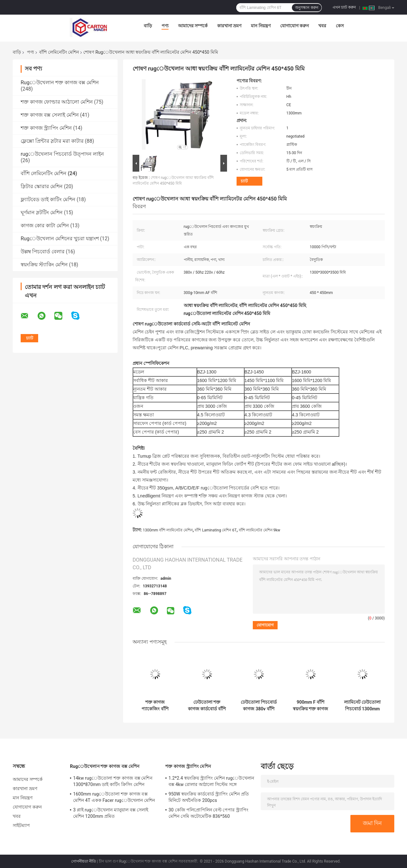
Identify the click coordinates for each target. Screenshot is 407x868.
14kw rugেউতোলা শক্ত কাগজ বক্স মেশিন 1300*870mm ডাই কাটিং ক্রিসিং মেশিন (113, 781)
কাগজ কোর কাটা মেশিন (45, 226)
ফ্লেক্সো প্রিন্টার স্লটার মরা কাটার (52, 141)
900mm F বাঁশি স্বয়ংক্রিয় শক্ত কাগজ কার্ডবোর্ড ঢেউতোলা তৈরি (310, 706)
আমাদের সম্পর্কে (193, 26)
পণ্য (165, 26)
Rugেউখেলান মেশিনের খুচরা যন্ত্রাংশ (60, 239)
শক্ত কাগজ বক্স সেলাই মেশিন (50, 115)
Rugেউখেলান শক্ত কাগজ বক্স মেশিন (60, 82)
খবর (322, 26)
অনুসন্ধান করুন (307, 8)
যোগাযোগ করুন (294, 26)
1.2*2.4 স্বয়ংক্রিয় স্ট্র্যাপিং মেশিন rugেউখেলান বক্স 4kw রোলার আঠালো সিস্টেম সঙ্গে (211, 781)
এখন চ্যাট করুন (344, 7)
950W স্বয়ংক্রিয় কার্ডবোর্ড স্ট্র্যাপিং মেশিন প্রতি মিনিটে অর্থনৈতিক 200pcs (209, 797)
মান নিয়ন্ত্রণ (261, 26)
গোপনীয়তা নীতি (84, 861)
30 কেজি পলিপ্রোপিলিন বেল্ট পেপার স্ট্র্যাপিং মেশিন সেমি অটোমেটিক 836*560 (208, 813)
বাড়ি (148, 26)
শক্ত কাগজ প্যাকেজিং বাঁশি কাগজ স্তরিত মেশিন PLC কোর (155, 706)
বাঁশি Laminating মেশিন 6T (216, 530)
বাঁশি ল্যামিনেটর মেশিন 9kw (260, 530)
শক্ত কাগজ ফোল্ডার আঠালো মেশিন (57, 102)
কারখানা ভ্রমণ (229, 26)
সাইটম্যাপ (21, 825)
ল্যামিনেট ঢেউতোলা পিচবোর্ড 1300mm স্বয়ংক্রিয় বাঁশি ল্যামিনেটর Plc (362, 706)
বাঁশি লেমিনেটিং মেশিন (59, 52)
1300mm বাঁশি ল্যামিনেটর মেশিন (168, 530)
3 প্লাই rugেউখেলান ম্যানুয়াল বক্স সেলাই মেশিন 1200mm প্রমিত (111, 813)
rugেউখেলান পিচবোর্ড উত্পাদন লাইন (62, 154)
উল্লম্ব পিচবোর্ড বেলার (43, 252)
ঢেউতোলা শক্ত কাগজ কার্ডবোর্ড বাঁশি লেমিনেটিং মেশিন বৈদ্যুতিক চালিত (207, 706)
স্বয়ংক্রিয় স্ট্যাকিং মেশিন (44, 265)
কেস (340, 26)
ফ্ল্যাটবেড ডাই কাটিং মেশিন (48, 199)
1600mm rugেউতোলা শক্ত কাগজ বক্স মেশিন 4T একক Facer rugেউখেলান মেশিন (114, 797)
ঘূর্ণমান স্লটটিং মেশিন (42, 212)
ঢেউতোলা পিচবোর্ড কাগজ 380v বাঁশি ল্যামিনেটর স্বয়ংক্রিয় (259, 706)
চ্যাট (244, 181)
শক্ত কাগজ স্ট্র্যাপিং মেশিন (46, 128)
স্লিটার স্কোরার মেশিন (42, 186)
